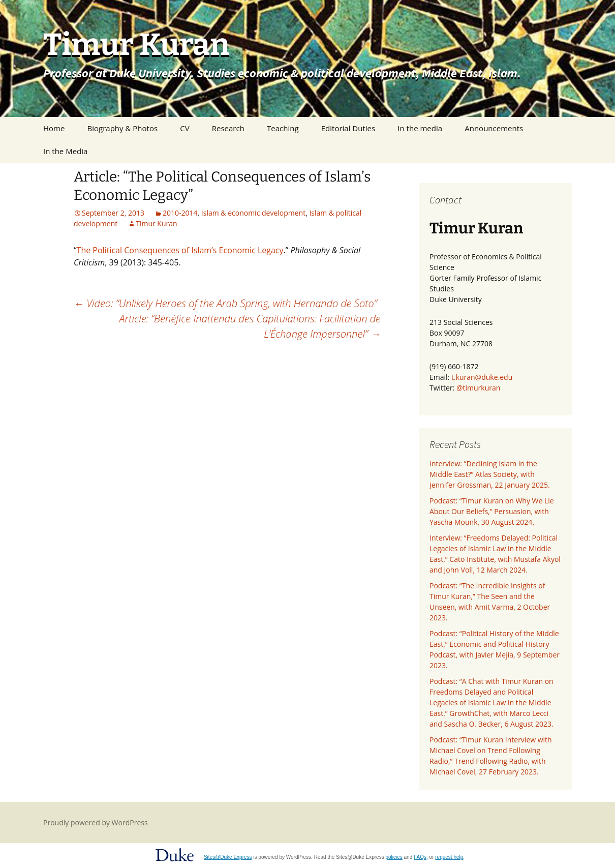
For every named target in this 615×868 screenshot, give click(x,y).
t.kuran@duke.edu (482, 377)
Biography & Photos (123, 128)
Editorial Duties (348, 128)
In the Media (65, 151)
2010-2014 (180, 213)
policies (394, 857)
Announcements (494, 128)
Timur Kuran (156, 223)
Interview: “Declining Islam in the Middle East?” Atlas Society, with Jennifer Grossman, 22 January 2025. (490, 474)
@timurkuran (478, 388)
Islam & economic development (253, 213)
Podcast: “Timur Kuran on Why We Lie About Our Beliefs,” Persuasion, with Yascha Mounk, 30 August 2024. (492, 511)
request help (449, 857)
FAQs (420, 857)
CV (184, 128)
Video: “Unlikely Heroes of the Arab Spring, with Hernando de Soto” (225, 303)
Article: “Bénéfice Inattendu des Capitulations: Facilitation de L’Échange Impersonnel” (250, 326)
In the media (420, 128)
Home (54, 128)
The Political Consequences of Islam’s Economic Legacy (180, 250)
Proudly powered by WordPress (96, 822)
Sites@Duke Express (228, 857)
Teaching (283, 128)
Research (228, 128)
